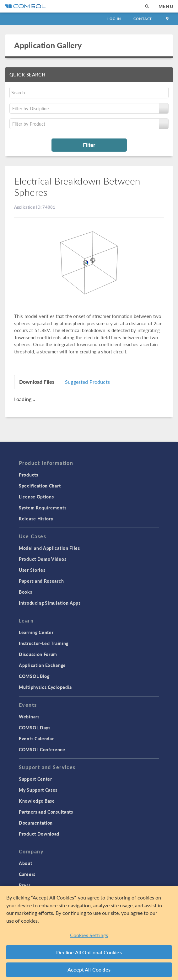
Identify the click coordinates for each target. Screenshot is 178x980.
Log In (114, 19)
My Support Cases (38, 790)
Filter (89, 145)
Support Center (35, 779)
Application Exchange (42, 665)
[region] (89, 933)
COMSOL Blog (34, 676)
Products (29, 475)
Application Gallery (48, 45)
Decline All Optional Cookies (89, 952)
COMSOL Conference (42, 749)
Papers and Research (41, 581)
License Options (36, 497)
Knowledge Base (37, 801)
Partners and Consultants (46, 812)
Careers (27, 874)
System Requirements (43, 508)
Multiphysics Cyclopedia (45, 687)
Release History (36, 519)
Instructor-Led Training (44, 643)
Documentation (36, 823)
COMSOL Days (35, 727)
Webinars (29, 717)
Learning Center (36, 632)
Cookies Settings (89, 935)
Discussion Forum (38, 654)
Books (26, 592)
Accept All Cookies (89, 970)
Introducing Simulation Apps (50, 603)
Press (25, 885)
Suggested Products (87, 382)
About (26, 863)
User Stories (32, 570)
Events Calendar (36, 738)
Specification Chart (40, 486)
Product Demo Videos (43, 559)
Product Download (39, 834)
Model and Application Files (49, 548)
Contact (143, 19)
